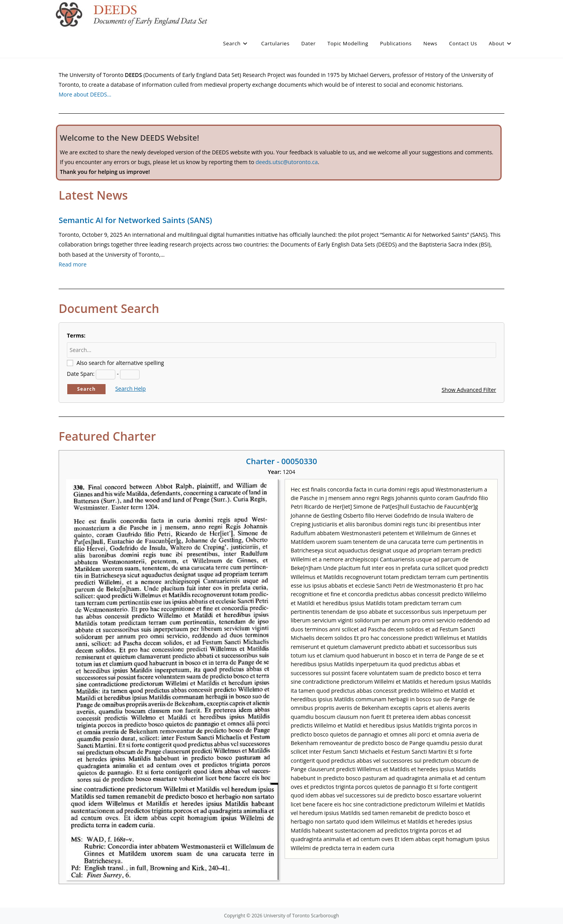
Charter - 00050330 (281, 461)
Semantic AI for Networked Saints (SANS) (135, 220)
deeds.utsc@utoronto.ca (287, 162)
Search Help (131, 389)
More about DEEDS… (85, 94)
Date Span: (81, 374)
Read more (73, 264)
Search (86, 389)
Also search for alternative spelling (120, 363)
